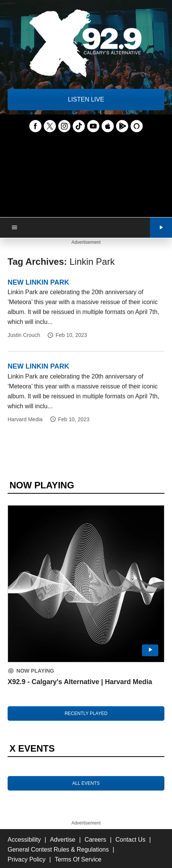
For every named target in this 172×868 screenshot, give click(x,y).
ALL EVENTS (86, 783)
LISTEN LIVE (86, 99)
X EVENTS (32, 748)
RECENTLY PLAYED (86, 713)
